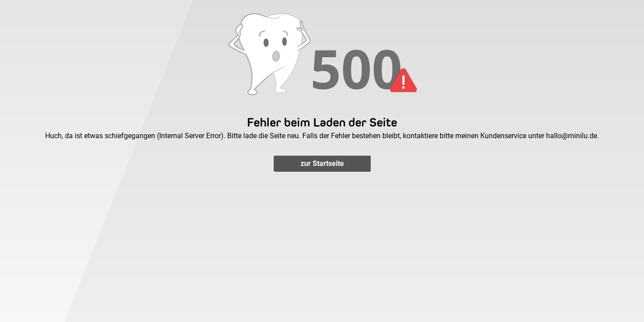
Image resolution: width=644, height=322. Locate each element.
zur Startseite (322, 163)
